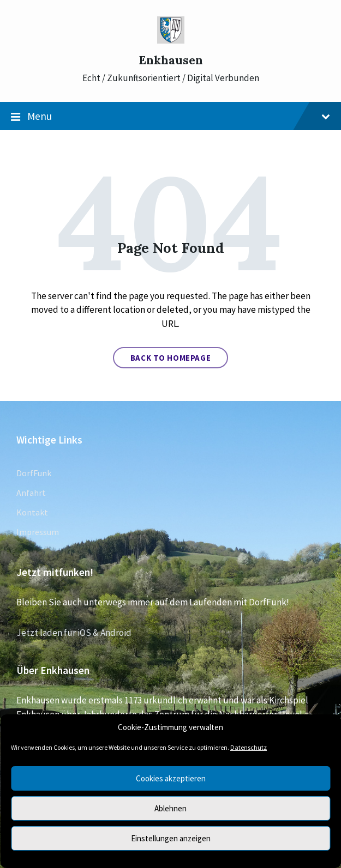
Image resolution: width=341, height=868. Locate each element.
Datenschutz (249, 747)
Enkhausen (171, 60)
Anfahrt (31, 493)
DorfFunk (34, 473)
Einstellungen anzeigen (171, 838)
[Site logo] (171, 40)
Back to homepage (171, 358)
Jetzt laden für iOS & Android (74, 633)
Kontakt (32, 512)
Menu (170, 117)
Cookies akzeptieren (171, 778)
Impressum (38, 532)
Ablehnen (170, 808)
